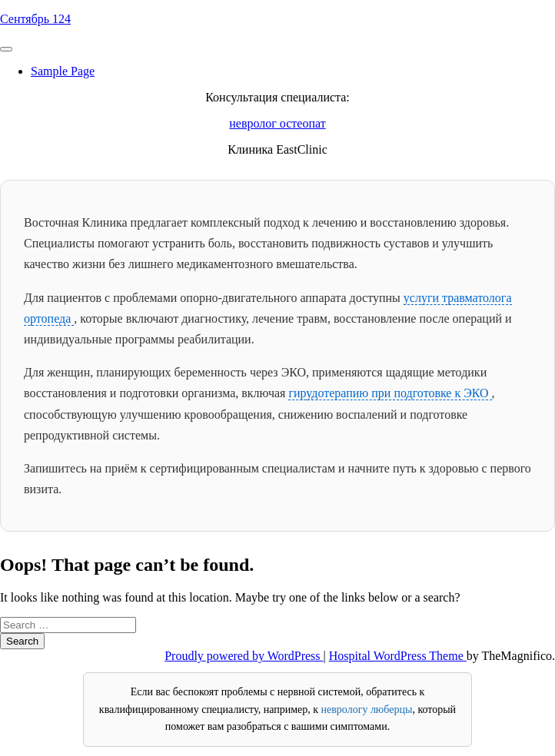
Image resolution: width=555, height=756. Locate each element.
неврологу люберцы (367, 710)
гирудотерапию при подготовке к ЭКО (390, 393)
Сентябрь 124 (35, 19)
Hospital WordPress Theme (398, 656)
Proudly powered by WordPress (244, 656)
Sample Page (63, 71)
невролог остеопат (277, 123)
